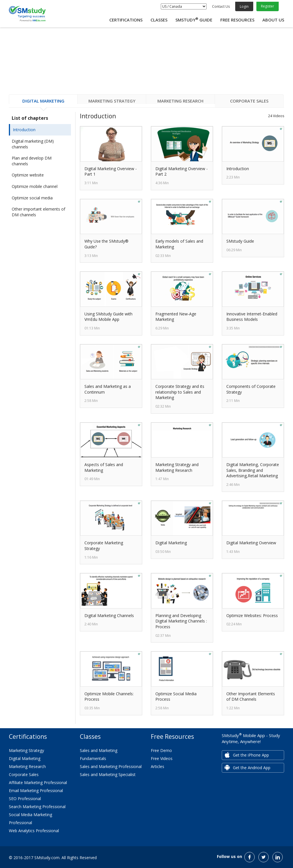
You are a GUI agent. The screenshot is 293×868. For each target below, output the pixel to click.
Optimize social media (32, 198)
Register (268, 6)
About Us (273, 20)
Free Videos (162, 758)
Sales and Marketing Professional (111, 766)
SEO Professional (25, 799)
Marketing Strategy (26, 750)
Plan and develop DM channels (32, 161)
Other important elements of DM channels (38, 212)
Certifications (126, 20)
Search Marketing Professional (37, 807)
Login (244, 6)
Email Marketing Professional (36, 791)
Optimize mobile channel (35, 186)
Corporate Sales (24, 774)
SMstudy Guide (194, 20)
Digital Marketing (25, 758)
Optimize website (28, 175)
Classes (159, 20)
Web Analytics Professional (34, 831)
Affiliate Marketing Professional (38, 782)
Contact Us (221, 6)
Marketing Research (27, 766)
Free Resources (237, 20)
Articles (158, 766)
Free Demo (161, 750)
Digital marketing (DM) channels (33, 144)
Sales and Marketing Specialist (108, 774)
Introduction (24, 130)
